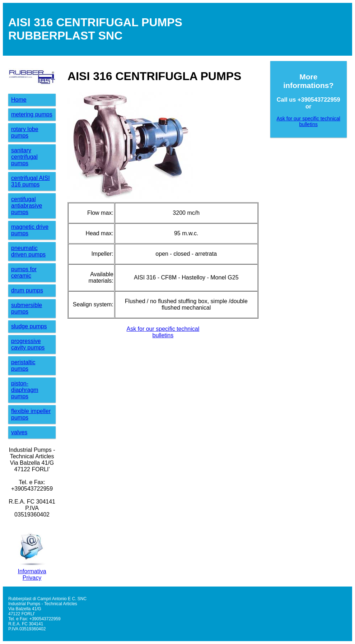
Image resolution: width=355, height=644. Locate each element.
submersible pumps (27, 308)
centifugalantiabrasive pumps (27, 206)
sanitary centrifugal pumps (24, 157)
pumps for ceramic (24, 272)
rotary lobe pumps (25, 132)
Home (19, 100)
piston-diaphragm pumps (25, 390)
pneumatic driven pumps (28, 251)
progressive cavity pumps (28, 344)
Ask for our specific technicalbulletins (163, 332)
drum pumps (27, 290)
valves (19, 432)
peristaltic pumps (23, 365)
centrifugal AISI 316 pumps (31, 181)
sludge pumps (29, 326)
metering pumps (32, 114)
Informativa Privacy (32, 574)
